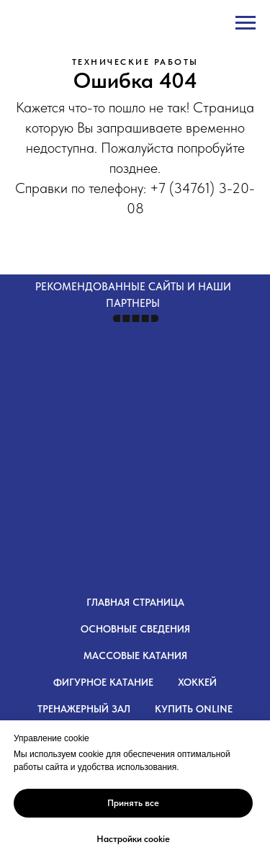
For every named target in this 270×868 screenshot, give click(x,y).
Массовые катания (135, 656)
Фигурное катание (103, 682)
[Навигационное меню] (246, 23)
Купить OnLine (194, 709)
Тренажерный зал (84, 709)
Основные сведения (135, 629)
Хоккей (197, 682)
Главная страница (135, 602)
